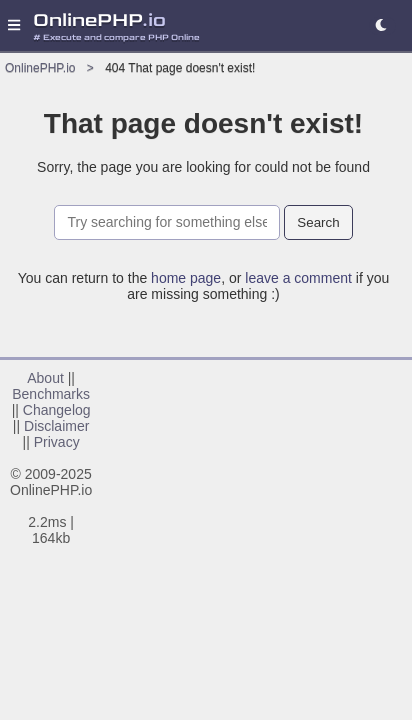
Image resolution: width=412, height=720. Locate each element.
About (45, 378)
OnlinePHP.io (40, 68)
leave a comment (298, 278)
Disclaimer (56, 426)
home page (186, 278)
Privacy (57, 442)
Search (318, 222)
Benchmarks (51, 394)
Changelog (57, 410)
